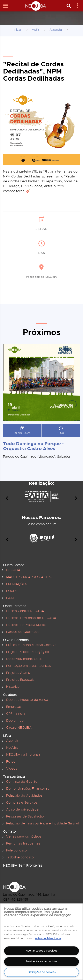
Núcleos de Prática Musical (27, 625)
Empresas (14, 707)
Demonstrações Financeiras (28, 789)
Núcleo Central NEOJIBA (25, 611)
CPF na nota (16, 714)
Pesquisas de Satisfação (25, 816)
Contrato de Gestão (22, 782)
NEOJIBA (13, 570)
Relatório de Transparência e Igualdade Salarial (42, 823)
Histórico (13, 687)
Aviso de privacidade (22, 810)
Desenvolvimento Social (25, 659)
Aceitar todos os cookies (41, 951)
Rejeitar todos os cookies (41, 961)
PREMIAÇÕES (17, 584)
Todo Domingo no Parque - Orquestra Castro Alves (33, 446)
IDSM (10, 598)
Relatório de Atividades (24, 796)
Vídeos (12, 769)
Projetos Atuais (18, 673)
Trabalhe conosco (20, 857)
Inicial (18, 30)
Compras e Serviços (22, 803)
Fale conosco (16, 850)
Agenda (56, 30)
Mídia (36, 30)
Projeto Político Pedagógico (28, 652)
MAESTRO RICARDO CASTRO (29, 577)
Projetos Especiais (20, 680)
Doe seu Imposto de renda (27, 700)
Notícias (12, 748)
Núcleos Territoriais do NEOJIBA (31, 618)
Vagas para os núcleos (24, 837)
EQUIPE (12, 591)
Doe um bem (16, 721)
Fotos (11, 762)
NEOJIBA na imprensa (23, 755)
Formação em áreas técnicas (29, 666)
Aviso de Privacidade (48, 938)
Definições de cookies (42, 972)
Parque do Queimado (23, 632)
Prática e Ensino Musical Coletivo (31, 645)
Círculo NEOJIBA (19, 728)
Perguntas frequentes (23, 843)
